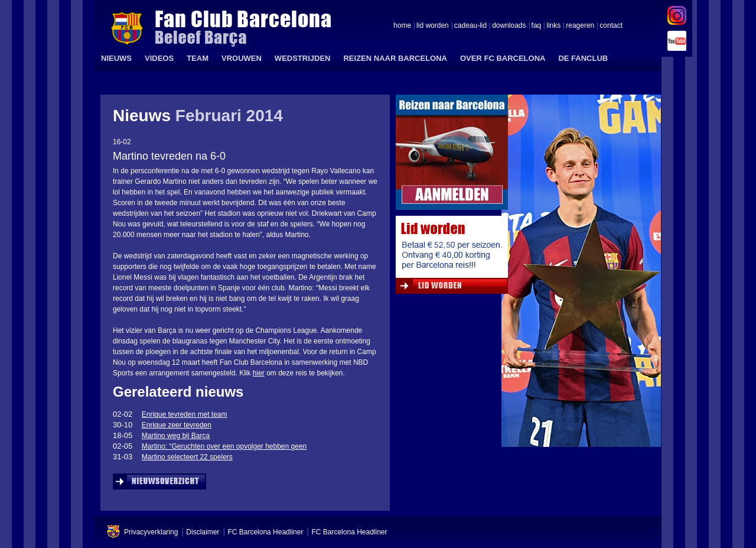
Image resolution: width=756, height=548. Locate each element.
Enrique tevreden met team (185, 414)
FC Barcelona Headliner (265, 532)
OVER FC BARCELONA (503, 58)
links (553, 26)
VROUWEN (242, 58)
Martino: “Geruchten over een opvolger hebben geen (224, 446)
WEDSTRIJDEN (303, 58)
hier (259, 373)
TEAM (198, 58)
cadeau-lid (470, 26)
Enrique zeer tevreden (177, 425)
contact (611, 26)
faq (537, 26)
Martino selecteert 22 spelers (187, 457)
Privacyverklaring (151, 532)
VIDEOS (159, 58)
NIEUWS (116, 58)
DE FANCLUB (583, 58)
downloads (509, 26)
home (402, 26)
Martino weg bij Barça (176, 436)
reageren (580, 26)
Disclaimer (203, 532)
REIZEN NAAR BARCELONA (395, 58)
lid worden (433, 26)
